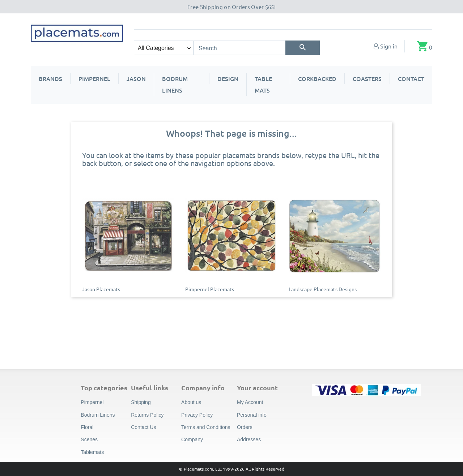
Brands (50, 78)
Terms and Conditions (206, 427)
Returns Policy (147, 415)
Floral (87, 427)
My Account (250, 402)
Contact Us (143, 427)
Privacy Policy (197, 415)
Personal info (252, 415)
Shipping (141, 402)
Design (228, 78)
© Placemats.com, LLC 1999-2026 (212, 469)
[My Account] (386, 46)
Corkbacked (317, 78)
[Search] (303, 48)
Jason (136, 78)
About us (191, 402)
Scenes (89, 439)
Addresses (249, 439)
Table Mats (263, 84)
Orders (245, 427)
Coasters (367, 78)
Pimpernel (94, 78)
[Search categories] (164, 48)
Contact (411, 78)
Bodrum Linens (175, 84)
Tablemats (92, 452)
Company (192, 439)
